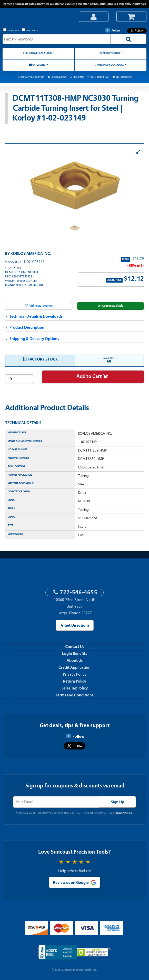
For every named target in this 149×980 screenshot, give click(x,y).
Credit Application (74, 667)
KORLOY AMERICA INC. (31, 254)
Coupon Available (113, 306)
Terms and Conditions (74, 695)
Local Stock (11, 30)
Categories (39, 65)
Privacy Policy (75, 674)
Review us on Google (71, 883)
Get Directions (77, 625)
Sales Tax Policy (75, 688)
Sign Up (117, 802)
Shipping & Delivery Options (34, 339)
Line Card (79, 77)
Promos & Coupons (33, 77)
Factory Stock (111, 53)
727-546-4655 (78, 592)
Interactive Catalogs (111, 65)
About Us (75, 661)
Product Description (27, 327)
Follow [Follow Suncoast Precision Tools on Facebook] (113, 30)
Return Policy (75, 681)
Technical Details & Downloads (36, 316)
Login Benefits (74, 654)
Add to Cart (89, 376)
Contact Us (75, 647)
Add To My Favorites (41, 306)
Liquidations (59, 77)
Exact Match (30, 30)
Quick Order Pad (100, 77)
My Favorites (124, 77)
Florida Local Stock (39, 53)
